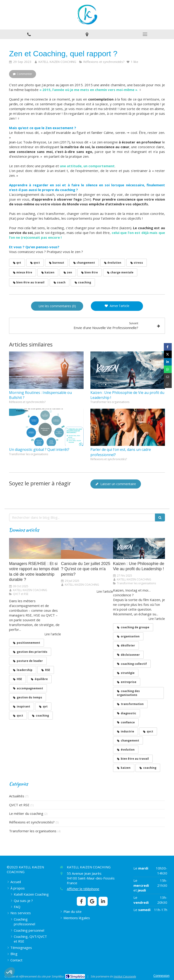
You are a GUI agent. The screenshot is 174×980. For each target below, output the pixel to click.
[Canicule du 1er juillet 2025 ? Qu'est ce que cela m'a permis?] (87, 548)
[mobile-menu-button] (145, 34)
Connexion (161, 975)
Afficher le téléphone (83, 889)
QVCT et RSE (19, 805)
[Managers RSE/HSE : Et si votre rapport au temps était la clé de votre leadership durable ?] (35, 548)
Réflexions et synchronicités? (32, 822)
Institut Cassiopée (125, 976)
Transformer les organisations (33, 831)
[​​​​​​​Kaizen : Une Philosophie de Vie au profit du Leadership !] (139, 548)
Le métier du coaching (26, 813)
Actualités (17, 796)
